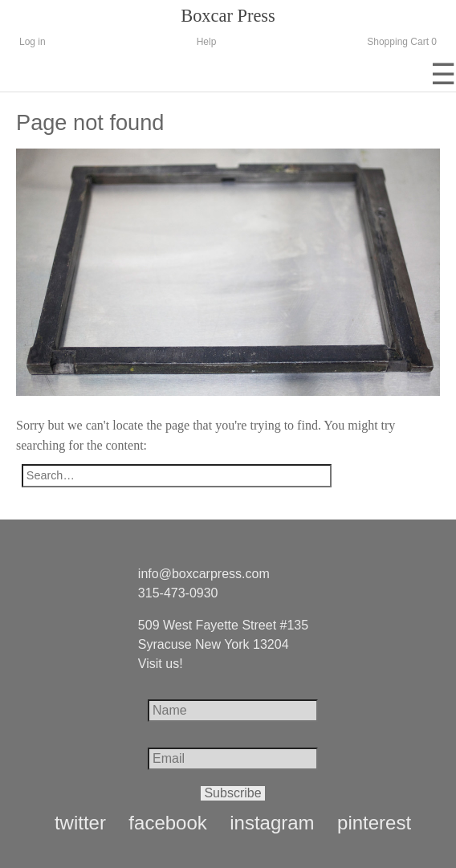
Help (207, 42)
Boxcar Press (228, 16)
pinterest (374, 823)
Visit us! (161, 664)
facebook (167, 823)
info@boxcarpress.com (204, 574)
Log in (33, 42)
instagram (272, 823)
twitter (80, 823)
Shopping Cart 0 (402, 42)
